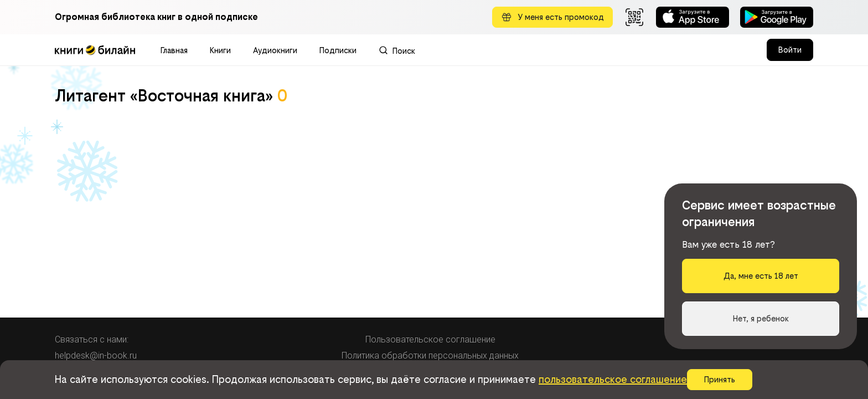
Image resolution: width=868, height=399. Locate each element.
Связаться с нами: (92, 339)
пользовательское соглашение (613, 379)
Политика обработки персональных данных (430, 355)
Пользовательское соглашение (430, 339)
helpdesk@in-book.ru (96, 355)
